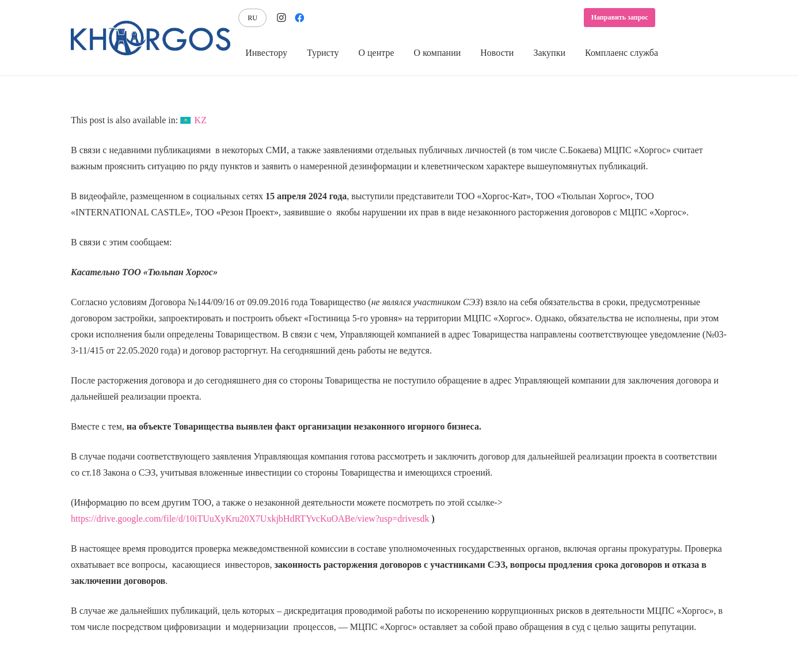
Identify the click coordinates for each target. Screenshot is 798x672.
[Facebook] (299, 18)
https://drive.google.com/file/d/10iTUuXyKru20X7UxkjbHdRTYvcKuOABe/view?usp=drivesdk (250, 519)
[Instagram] (281, 18)
